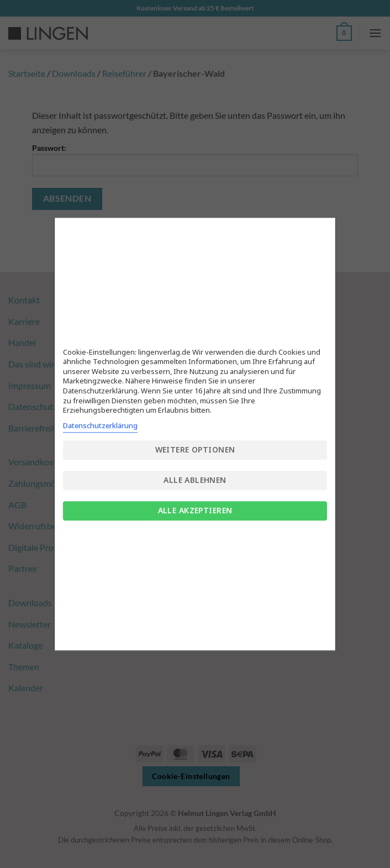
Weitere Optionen (195, 449)
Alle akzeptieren (195, 510)
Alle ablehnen (195, 480)
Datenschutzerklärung (100, 425)
